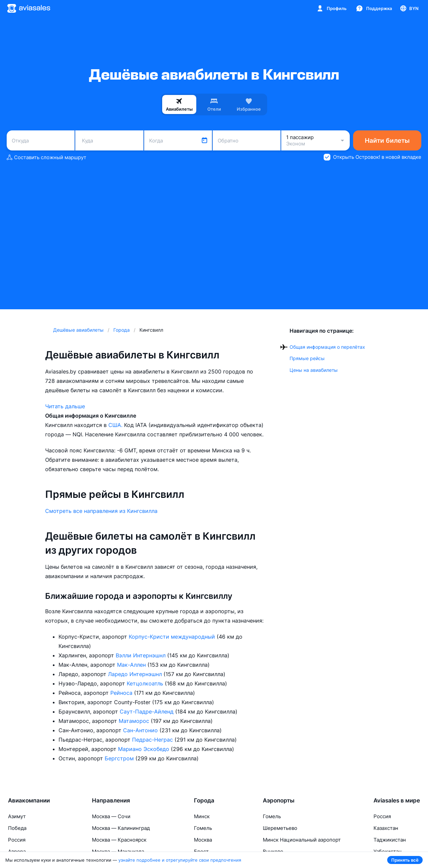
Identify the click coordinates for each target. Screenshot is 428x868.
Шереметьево (280, 828)
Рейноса (122, 693)
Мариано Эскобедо (144, 749)
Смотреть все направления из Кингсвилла (101, 511)
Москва (203, 840)
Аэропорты (279, 800)
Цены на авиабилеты (314, 370)
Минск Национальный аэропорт (302, 840)
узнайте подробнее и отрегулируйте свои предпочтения (180, 860)
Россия (17, 840)
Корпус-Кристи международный (173, 637)
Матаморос (135, 721)
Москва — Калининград (121, 828)
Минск (202, 816)
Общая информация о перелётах (327, 347)
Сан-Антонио (141, 730)
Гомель (203, 828)
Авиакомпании (29, 800)
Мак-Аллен (132, 665)
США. (116, 425)
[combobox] (41, 140)
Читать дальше (65, 406)
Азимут (17, 816)
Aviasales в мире (397, 800)
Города (204, 800)
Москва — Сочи (111, 816)
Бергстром (120, 758)
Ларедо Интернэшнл (136, 674)
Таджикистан (390, 840)
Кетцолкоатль (146, 683)
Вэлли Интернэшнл (141, 655)
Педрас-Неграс (153, 740)
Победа (17, 828)
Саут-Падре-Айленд (147, 712)
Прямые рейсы (307, 358)
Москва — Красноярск (119, 840)
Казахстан (386, 828)
